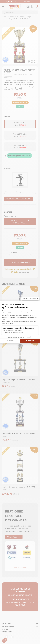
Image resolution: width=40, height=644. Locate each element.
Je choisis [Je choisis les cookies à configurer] (10, 341)
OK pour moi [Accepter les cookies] (30, 341)
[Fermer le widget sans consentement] (30, 299)
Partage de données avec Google (14, 332)
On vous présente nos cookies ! (13, 330)
